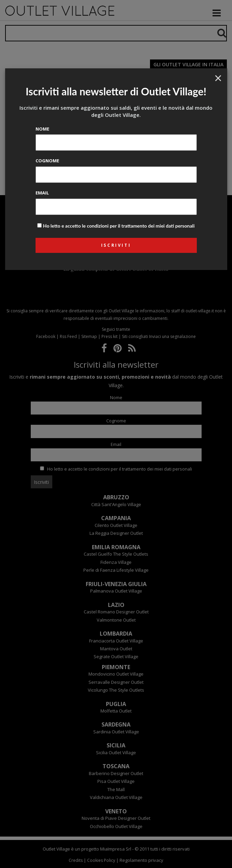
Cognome (47, 161)
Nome (42, 129)
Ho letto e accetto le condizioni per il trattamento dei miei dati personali (119, 226)
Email (42, 193)
